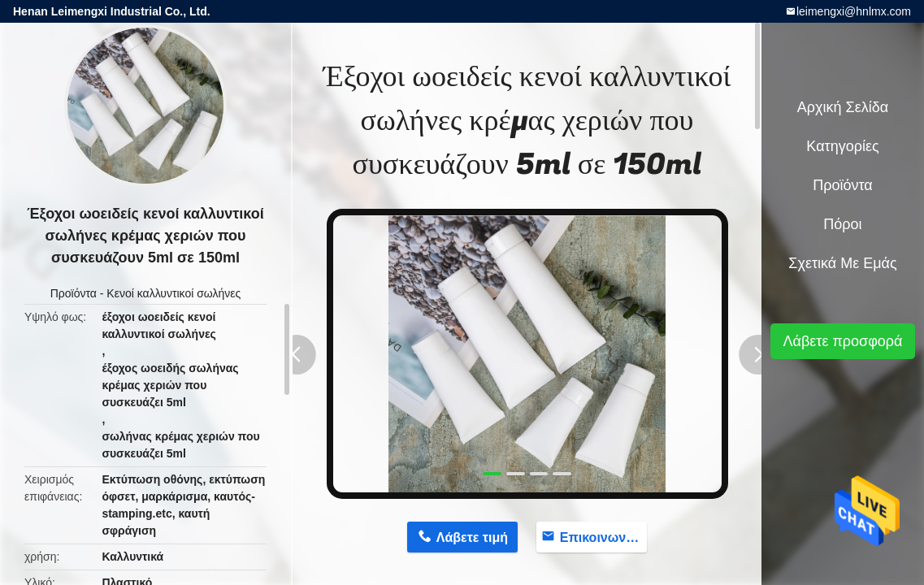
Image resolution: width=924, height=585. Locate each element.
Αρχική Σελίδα (843, 107)
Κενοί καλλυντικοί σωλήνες (174, 293)
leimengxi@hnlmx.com (854, 11)
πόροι (842, 224)
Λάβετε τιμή (472, 537)
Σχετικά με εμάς (842, 263)
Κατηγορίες (842, 146)
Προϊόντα (74, 293)
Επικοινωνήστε (603, 537)
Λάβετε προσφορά (842, 341)
